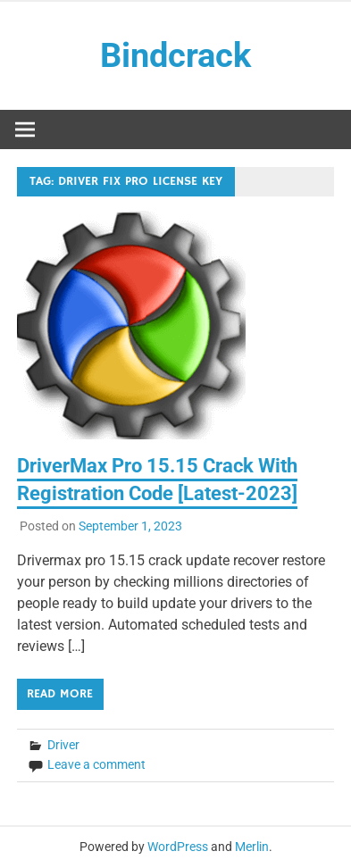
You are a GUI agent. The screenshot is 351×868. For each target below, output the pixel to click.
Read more (60, 694)
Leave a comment (96, 764)
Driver (63, 745)
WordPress (178, 847)
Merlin (252, 847)
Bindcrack (175, 55)
